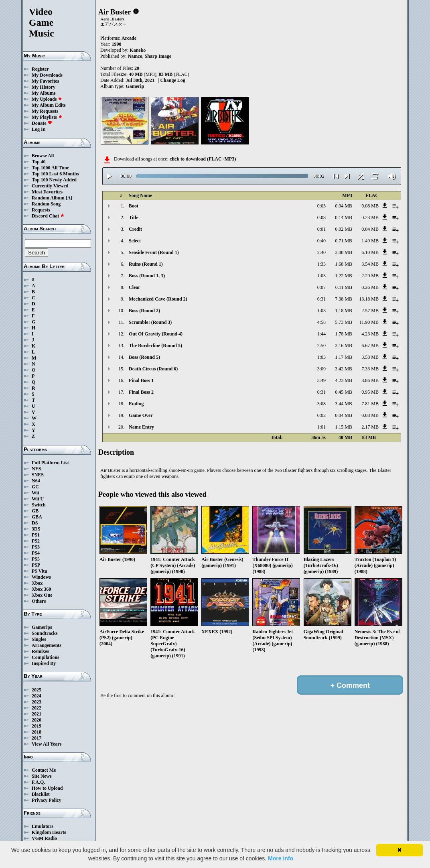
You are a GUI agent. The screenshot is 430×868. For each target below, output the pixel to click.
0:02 (321, 415)
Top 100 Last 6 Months (55, 174)
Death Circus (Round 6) (153, 369)
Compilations (46, 657)
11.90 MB (369, 322)
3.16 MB (344, 346)
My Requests (45, 111)
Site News (42, 776)
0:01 (321, 229)
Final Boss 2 (141, 392)
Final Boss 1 (141, 380)
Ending (136, 404)
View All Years (47, 744)
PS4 (36, 553)
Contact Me (44, 770)
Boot (134, 206)
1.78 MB (344, 334)
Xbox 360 (41, 589)
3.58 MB (370, 357)
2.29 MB (370, 276)
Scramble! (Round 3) (150, 322)
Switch (39, 505)
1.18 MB (344, 311)
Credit (135, 229)
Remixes (40, 651)
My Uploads (47, 99)
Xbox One (42, 595)
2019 (37, 726)
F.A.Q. (38, 782)
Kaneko (138, 50)
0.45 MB (344, 392)
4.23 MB (370, 334)
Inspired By (44, 663)
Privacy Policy (47, 800)
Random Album (48, 198)
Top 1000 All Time (50, 168)
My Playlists (47, 117)
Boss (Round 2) (144, 311)
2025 (37, 690)
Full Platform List (50, 463)
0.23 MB (370, 218)
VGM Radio (44, 838)
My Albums (44, 93)
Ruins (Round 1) (146, 264)
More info (281, 858)
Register (40, 69)
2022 (37, 708)
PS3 (36, 547)
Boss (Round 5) (144, 357)
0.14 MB (344, 218)
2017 (37, 738)
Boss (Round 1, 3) (147, 276)
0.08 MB (370, 206)
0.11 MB (344, 287)
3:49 (321, 380)
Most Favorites (47, 192)
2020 (37, 720)
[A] (69, 198)
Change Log (172, 80)
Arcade (129, 38)
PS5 (36, 559)
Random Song (46, 204)
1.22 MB (344, 276)
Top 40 (39, 162)
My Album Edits (49, 105)
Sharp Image (158, 56)
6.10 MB (370, 252)
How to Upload (47, 788)
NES (36, 469)
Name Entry (141, 427)
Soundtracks (45, 633)
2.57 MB (370, 311)
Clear (135, 287)
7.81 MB (370, 404)
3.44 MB (344, 404)
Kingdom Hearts (49, 832)
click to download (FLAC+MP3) (203, 159)
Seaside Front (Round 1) (154, 252)
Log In (39, 129)
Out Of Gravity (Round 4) (156, 334)
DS (35, 523)
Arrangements (47, 645)
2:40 (321, 252)
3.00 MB (344, 252)
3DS (36, 529)
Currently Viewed (50, 186)
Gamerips (42, 627)
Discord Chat (48, 216)
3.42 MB (344, 369)
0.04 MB (344, 206)
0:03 (321, 206)
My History (44, 87)
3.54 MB (370, 264)
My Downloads (47, 75)
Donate (42, 123)
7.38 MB (344, 299)
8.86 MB (370, 380)
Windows (41, 577)
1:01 (321, 427)
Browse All (43, 156)
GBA (37, 517)
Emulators (43, 826)
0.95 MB (370, 392)
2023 (37, 702)
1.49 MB (370, 241)
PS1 (36, 535)
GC (35, 487)
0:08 (321, 218)
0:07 (321, 287)
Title (134, 218)
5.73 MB (344, 322)
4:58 (321, 322)
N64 (36, 481)
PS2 (36, 541)
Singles (39, 639)
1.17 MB (344, 357)
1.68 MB (344, 264)
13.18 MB (369, 299)
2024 (37, 696)
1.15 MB (344, 427)
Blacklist (41, 794)
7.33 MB (370, 369)
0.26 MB (370, 287)
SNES (38, 475)
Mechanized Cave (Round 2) (158, 299)
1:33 (321, 264)
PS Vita (39, 571)
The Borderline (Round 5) (155, 346)
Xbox (37, 583)
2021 (37, 714)
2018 (37, 732)
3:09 (321, 369)
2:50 (321, 346)
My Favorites (45, 81)
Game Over (141, 415)
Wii (35, 493)
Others (39, 601)
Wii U (38, 499)
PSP (36, 565)
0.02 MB (344, 229)
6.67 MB (370, 346)
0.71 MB (344, 241)
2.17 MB (370, 427)
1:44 (321, 334)
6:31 (321, 299)
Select (135, 241)
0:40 (321, 241)
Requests (41, 210)
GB (35, 511)
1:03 (321, 276)
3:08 (321, 404)
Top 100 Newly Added (54, 180)
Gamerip (135, 86)
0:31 (321, 392)
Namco (135, 56)
